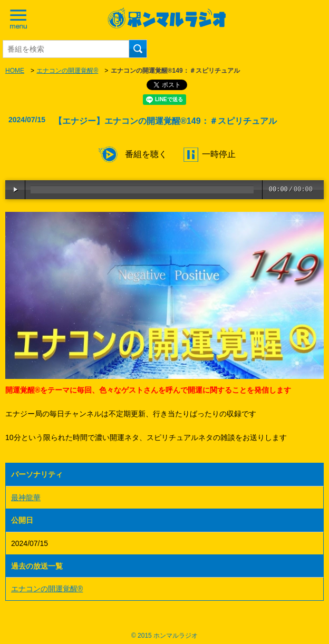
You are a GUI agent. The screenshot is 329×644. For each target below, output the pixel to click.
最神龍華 (26, 497)
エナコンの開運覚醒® (67, 71)
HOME (15, 71)
